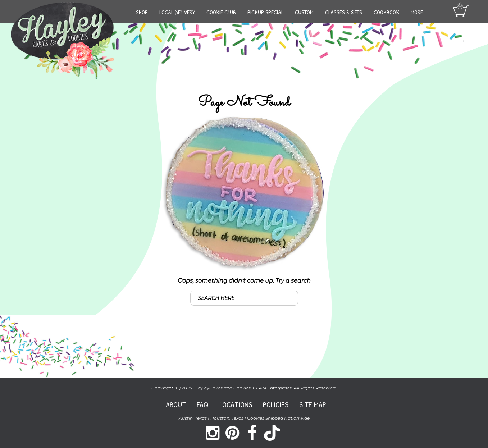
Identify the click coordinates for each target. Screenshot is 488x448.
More (417, 12)
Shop (142, 12)
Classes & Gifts (344, 12)
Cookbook (386, 12)
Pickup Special (265, 12)
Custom (304, 12)
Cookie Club (221, 12)
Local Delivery (177, 12)
